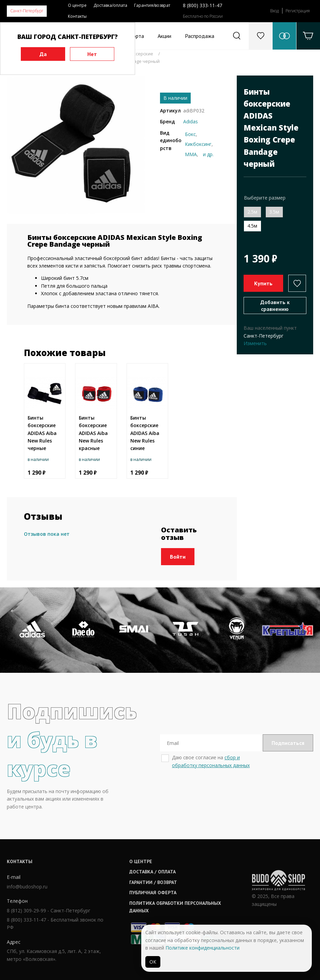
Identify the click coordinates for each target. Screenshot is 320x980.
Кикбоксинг (198, 144)
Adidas (191, 121)
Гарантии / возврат (153, 882)
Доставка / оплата (152, 872)
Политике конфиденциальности (202, 948)
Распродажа (200, 36)
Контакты (77, 16)
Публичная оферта (153, 893)
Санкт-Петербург (27, 11)
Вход (274, 11)
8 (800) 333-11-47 (202, 5)
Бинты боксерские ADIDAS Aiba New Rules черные (42, 433)
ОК (153, 962)
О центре (77, 5)
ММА (191, 154)
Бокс (190, 134)
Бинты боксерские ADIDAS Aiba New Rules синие (145, 433)
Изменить (255, 343)
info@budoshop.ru (27, 887)
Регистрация (298, 11)
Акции (164, 36)
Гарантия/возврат (152, 5)
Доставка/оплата (110, 5)
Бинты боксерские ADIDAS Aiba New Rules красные (93, 433)
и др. (208, 154)
